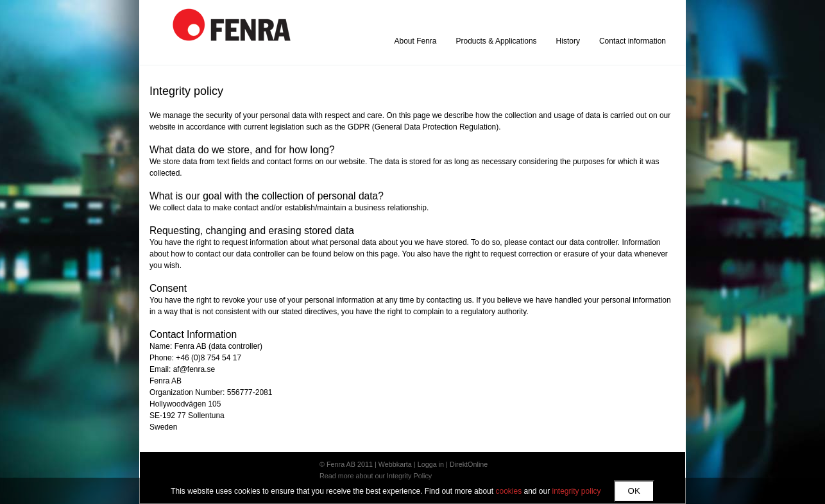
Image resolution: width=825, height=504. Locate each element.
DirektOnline (469, 464)
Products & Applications (497, 41)
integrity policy (577, 491)
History (568, 41)
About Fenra (415, 41)
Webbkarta (395, 464)
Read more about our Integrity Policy (376, 476)
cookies (508, 491)
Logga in (431, 464)
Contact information (633, 41)
